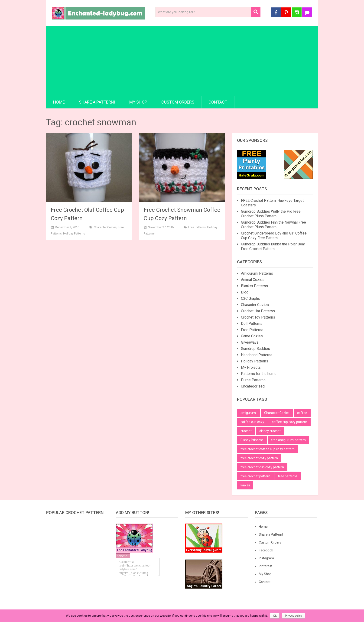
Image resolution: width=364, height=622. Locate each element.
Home (59, 102)
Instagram (266, 558)
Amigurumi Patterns (257, 273)
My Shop (138, 102)
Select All (123, 556)
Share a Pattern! (97, 102)
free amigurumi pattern (288, 440)
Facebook (266, 550)
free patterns (288, 476)
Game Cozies (252, 336)
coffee (302, 413)
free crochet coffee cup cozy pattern (268, 449)
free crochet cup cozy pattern (262, 467)
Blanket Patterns (254, 286)
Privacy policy (293, 616)
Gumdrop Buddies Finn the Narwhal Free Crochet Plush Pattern (273, 225)
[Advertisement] (182, 61)
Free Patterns (197, 227)
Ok (275, 616)
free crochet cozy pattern (259, 458)
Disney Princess (252, 440)
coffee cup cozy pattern (289, 422)
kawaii (245, 485)
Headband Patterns (257, 355)
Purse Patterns (253, 380)
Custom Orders (178, 102)
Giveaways (250, 342)
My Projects (251, 367)
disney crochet (270, 431)
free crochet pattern (255, 476)
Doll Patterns (252, 324)
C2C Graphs (250, 298)
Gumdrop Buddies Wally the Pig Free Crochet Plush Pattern (271, 214)
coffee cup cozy (252, 422)
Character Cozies (105, 227)
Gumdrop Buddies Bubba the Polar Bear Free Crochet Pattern (273, 246)
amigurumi (249, 413)
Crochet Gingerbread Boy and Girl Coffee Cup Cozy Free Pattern (274, 236)
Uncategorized (253, 386)
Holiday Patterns (74, 233)
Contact (218, 102)
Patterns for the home (259, 374)
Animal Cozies (253, 280)
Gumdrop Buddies (255, 349)
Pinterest (266, 566)
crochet (246, 431)
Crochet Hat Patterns (258, 311)
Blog (245, 292)
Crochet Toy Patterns (258, 317)
